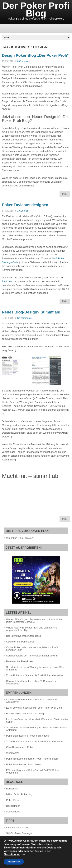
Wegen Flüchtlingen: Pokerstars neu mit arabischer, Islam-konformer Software (35, 621)
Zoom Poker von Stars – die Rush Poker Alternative (35, 675)
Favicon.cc (8, 281)
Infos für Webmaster (17, 827)
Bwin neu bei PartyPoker (20, 661)
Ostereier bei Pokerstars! (20, 642)
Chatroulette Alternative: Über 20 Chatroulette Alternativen (31, 682)
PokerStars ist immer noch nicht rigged (28, 736)
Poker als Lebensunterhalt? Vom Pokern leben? (33, 759)
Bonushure (12, 789)
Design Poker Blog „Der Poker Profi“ (35, 55)
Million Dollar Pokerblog (19, 794)
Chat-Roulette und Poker (20, 747)
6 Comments (24, 61)
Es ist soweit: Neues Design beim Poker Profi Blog (34, 708)
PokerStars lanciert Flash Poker (24, 764)
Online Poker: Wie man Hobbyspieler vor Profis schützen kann (32, 649)
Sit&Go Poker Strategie (19, 833)
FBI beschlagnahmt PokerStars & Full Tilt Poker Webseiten (33, 771)
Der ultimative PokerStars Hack (24, 636)
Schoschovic (13, 812)
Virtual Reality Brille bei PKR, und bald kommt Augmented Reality (31, 629)
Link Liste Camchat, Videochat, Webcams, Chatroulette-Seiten (37, 720)
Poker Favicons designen (25, 205)
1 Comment (23, 211)
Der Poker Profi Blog (36, 9)
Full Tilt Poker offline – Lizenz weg (25, 713)
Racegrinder (13, 806)
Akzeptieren (14, 862)
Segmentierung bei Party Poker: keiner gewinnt (32, 656)
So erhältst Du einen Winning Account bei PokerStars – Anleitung (37, 668)
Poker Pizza (13, 800)
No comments (24, 318)
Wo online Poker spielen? (20, 538)
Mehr (65, 194)
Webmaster (12, 753)
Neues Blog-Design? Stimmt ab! (31, 312)
